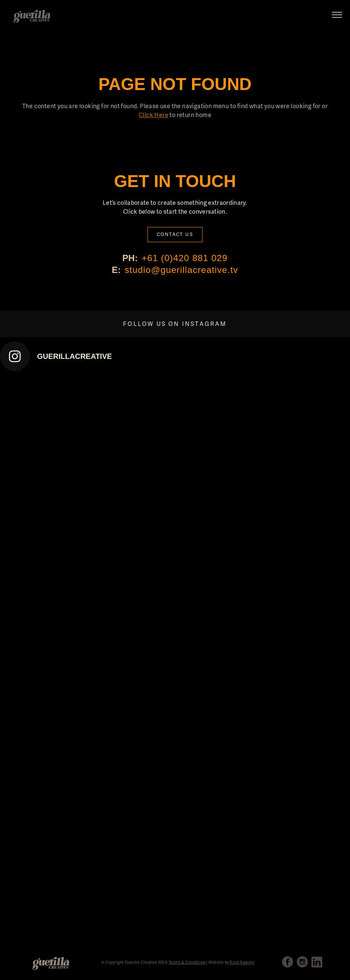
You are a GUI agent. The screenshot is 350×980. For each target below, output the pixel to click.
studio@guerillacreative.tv (181, 270)
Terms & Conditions (187, 962)
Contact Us (175, 234)
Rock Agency (242, 962)
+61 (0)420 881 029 (185, 258)
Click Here (153, 115)
